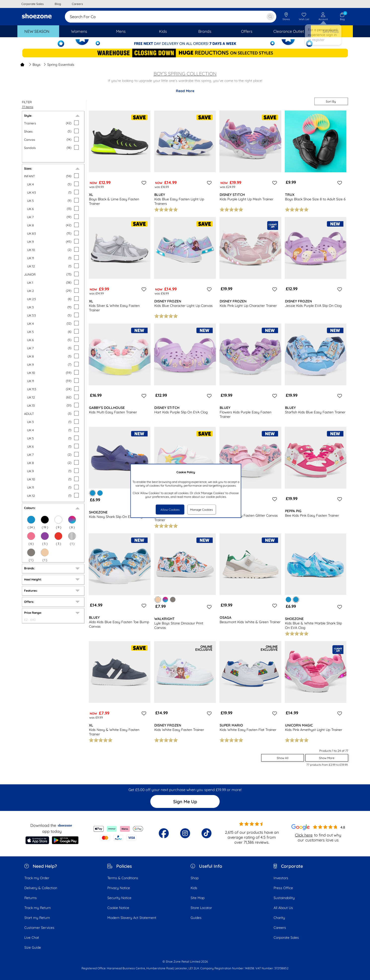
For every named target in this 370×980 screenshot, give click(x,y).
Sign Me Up (185, 802)
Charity (279, 918)
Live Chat (32, 938)
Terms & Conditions (123, 878)
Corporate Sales (286, 938)
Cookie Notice (118, 908)
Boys (35, 65)
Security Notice (119, 898)
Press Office (283, 888)
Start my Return (37, 918)
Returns (31, 898)
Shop (195, 878)
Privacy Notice (119, 888)
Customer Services (39, 928)
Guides (196, 918)
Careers (280, 928)
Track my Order (37, 878)
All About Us (283, 908)
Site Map (198, 898)
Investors (281, 878)
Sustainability (284, 898)
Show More (327, 758)
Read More (185, 91)
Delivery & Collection (41, 888)
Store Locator (201, 908)
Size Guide (33, 947)
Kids (194, 888)
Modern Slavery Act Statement (132, 918)
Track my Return (38, 908)
